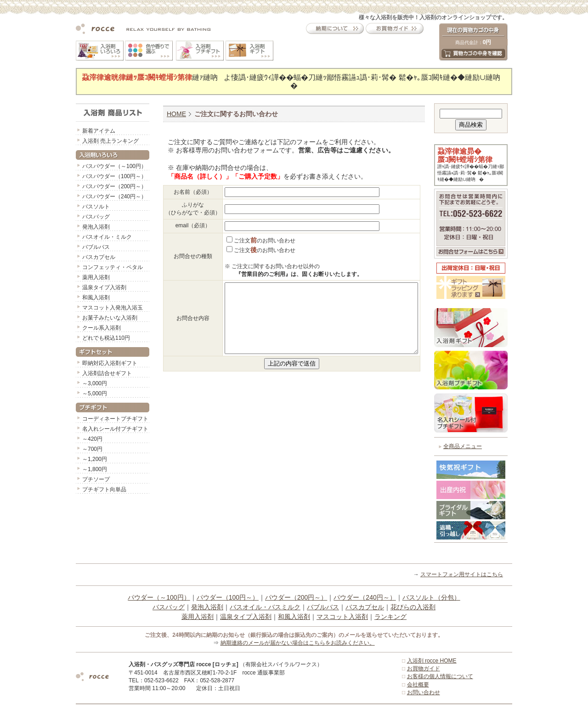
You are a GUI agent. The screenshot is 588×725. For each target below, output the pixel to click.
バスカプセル (99, 257)
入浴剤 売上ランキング (110, 141)
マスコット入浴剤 (342, 617)
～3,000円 (95, 383)
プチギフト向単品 (104, 489)
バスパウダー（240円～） (114, 197)
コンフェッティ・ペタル (113, 267)
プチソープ (96, 479)
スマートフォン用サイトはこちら (462, 574)
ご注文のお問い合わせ (261, 241)
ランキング (390, 617)
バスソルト (96, 207)
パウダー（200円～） (296, 597)
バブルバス (96, 247)
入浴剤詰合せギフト (107, 373)
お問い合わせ (424, 692)
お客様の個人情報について (440, 676)
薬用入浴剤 (96, 277)
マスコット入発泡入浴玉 (113, 308)
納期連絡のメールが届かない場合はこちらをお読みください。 (298, 643)
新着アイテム (99, 131)
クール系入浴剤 (102, 328)
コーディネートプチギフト (115, 419)
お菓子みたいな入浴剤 (110, 318)
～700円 (92, 449)
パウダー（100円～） (228, 597)
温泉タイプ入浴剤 (104, 287)
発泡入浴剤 (96, 227)
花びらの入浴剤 (413, 607)
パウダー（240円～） (365, 597)
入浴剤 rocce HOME (432, 661)
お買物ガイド (424, 669)
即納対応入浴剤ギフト (110, 363)
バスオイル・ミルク (107, 237)
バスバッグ (96, 217)
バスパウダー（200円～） (114, 186)
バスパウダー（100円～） (114, 176)
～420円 (92, 439)
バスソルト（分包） (431, 597)
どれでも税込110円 (106, 338)
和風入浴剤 (96, 298)
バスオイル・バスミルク (265, 607)
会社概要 (418, 685)
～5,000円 (95, 393)
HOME (176, 114)
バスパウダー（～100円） (114, 166)
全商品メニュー (463, 446)
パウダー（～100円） (159, 597)
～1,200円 (95, 459)
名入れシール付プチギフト (115, 429)
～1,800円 (95, 469)
